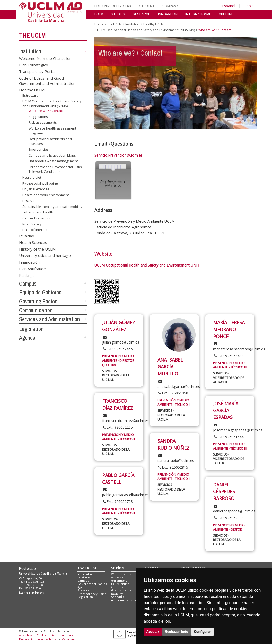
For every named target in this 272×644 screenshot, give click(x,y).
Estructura (30, 95)
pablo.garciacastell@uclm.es (125, 493)
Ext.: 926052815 (173, 467)
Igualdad (27, 236)
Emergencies (39, 149)
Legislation (31, 329)
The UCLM (32, 35)
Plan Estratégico (34, 65)
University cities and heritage (45, 255)
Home (99, 24)
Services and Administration (49, 319)
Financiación (29, 262)
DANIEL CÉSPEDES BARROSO (224, 491)
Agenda (27, 338)
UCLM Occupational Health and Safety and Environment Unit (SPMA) (52, 104)
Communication (36, 310)
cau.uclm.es (32, 593)
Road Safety (32, 224)
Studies (118, 568)
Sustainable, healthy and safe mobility (52, 207)
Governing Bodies (38, 301)
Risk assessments (43, 122)
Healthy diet (32, 177)
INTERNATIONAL (198, 14)
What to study (121, 574)
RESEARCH (142, 14)
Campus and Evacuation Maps (52, 155)
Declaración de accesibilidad (39, 639)
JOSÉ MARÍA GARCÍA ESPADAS (226, 410)
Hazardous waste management (53, 161)
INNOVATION (168, 14)
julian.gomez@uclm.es (121, 340)
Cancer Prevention (37, 218)
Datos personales (63, 635)
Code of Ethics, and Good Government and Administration (47, 80)
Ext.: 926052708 (117, 501)
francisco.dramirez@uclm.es (125, 418)
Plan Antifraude (32, 269)
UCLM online (120, 584)
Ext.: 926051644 (228, 437)
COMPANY (170, 6)
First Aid (28, 201)
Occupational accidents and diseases (50, 141)
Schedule (118, 597)
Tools (249, 6)
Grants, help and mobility (123, 592)
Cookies (42, 635)
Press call (84, 590)
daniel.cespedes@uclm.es (234, 509)
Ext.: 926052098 (228, 518)
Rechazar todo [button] (177, 632)
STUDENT (147, 6)
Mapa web (69, 639)
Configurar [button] (203, 632)
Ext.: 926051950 (173, 393)
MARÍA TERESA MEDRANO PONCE (229, 329)
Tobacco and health (38, 212)
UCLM (99, 14)
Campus (28, 284)
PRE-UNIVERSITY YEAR (113, 6)
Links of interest (35, 230)
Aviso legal (26, 635)
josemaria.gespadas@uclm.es (238, 428)
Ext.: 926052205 (117, 427)
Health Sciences (33, 242)
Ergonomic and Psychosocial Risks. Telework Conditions (56, 169)
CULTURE (226, 14)
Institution (30, 51)
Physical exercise (36, 189)
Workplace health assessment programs (52, 131)
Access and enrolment (119, 579)
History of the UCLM (37, 249)
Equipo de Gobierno (40, 292)
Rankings (27, 275)
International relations (87, 576)
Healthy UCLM (32, 90)
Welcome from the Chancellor (45, 58)
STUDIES (118, 14)
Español (229, 6)
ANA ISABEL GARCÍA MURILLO (170, 367)
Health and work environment (46, 195)
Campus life (120, 587)
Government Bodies (92, 584)
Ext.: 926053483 (228, 356)
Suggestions (38, 117)
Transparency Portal (37, 71)
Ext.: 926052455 (117, 349)
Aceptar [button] (153, 632)
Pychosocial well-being (40, 183)
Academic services (125, 600)
